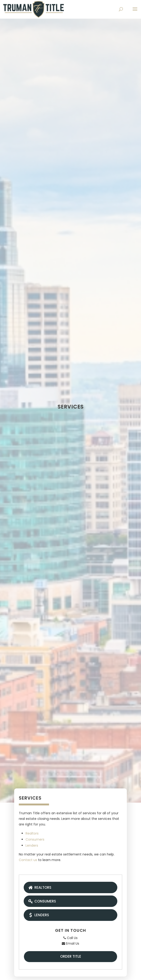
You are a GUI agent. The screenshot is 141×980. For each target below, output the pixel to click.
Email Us (70, 943)
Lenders (32, 845)
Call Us (70, 938)
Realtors (32, 833)
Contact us (28, 860)
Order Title (71, 956)
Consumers (35, 839)
